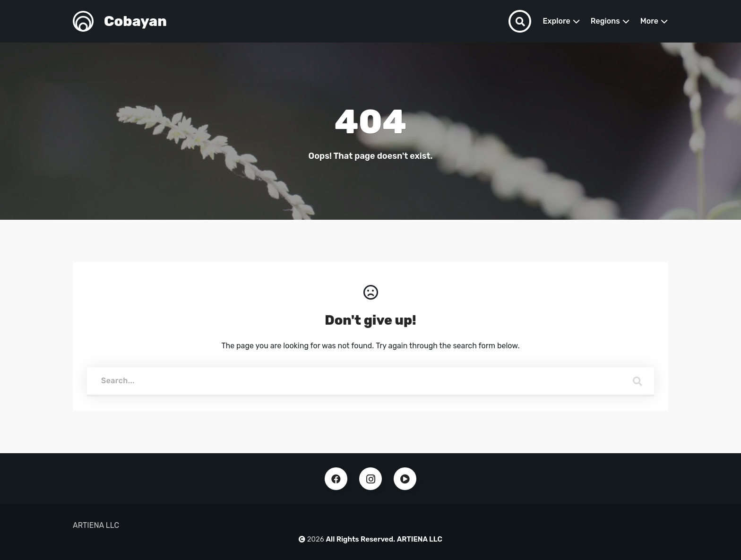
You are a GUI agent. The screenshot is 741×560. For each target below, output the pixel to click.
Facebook (336, 479)
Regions (605, 21)
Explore (556, 21)
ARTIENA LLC (420, 539)
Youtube (405, 479)
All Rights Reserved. (361, 539)
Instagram (370, 479)
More (649, 21)
